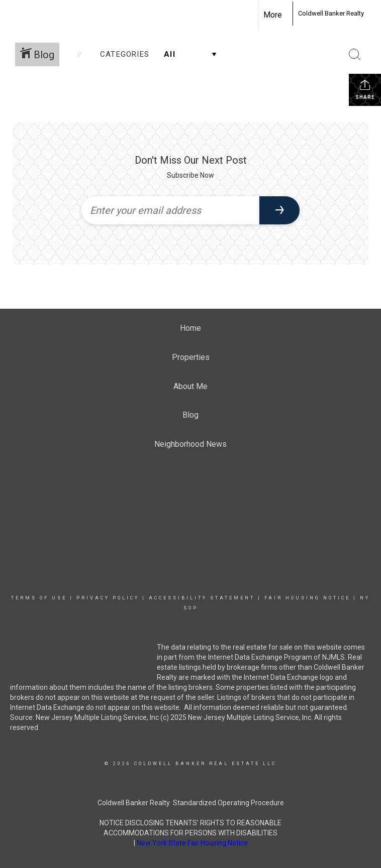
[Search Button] (355, 55)
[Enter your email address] (170, 210)
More (273, 15)
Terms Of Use (39, 598)
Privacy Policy (108, 598)
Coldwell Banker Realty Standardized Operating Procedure (191, 803)
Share (365, 89)
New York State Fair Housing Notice (192, 843)
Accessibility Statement (202, 598)
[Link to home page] (287, 14)
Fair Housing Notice (307, 598)
